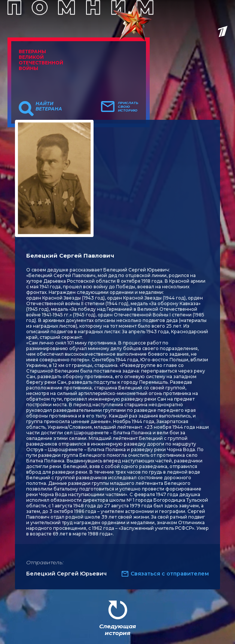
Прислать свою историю (128, 107)
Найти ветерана (49, 106)
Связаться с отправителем (170, 574)
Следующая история (117, 630)
